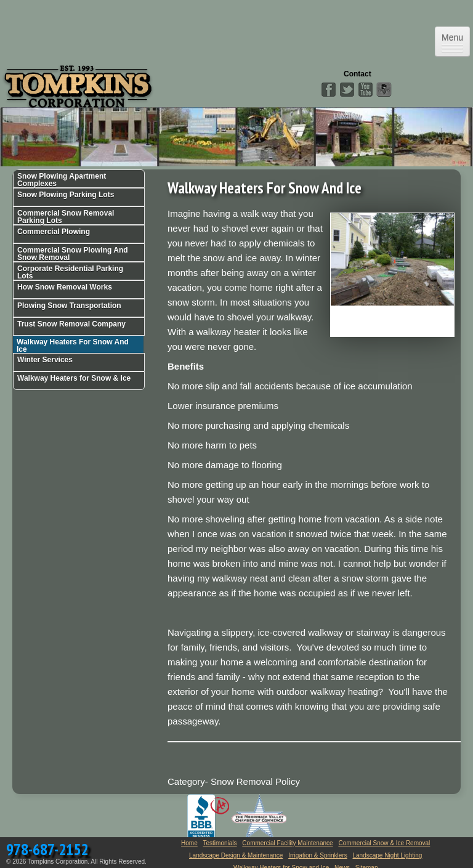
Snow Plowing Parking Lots (66, 195)
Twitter (347, 90)
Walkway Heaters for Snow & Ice (74, 378)
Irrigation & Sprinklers (318, 855)
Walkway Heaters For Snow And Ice (73, 345)
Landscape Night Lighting (388, 855)
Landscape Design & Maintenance (236, 855)
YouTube (365, 90)
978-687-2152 (47, 849)
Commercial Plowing (54, 232)
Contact (358, 74)
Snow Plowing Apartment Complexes (62, 180)
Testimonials (220, 843)
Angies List (384, 90)
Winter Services (45, 360)
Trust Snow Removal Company (71, 324)
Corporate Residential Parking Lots (70, 272)
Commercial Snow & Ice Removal (384, 843)
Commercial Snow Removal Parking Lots (66, 217)
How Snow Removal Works (65, 287)
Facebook (328, 90)
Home (189, 843)
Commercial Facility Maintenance (287, 843)
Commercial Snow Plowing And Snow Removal (73, 254)
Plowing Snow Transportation (69, 306)
